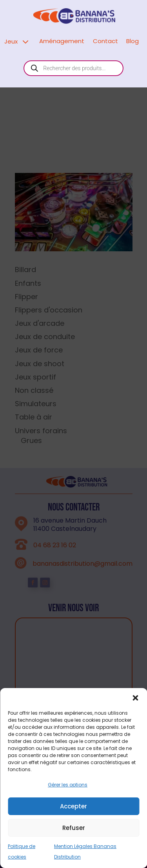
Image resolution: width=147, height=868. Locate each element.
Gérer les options (68, 818)
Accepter (73, 839)
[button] (135, 731)
